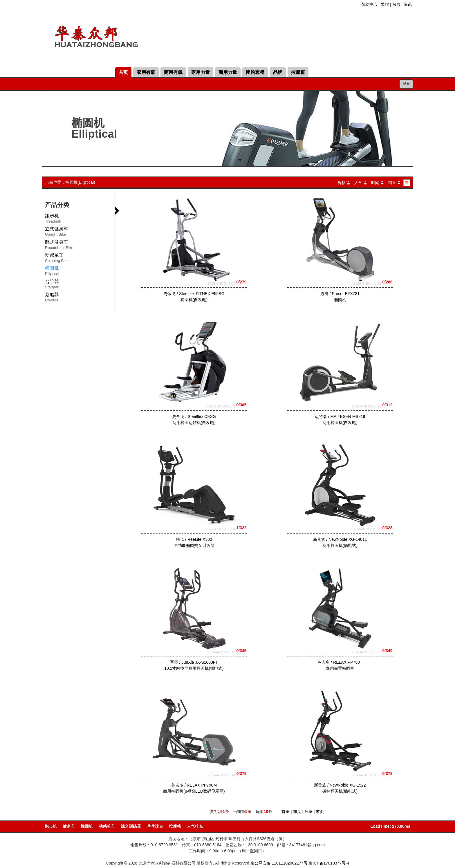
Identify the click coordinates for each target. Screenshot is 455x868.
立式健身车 (57, 232)
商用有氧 (173, 72)
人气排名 (195, 826)
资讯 (408, 4)
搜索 (406, 84)
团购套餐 (255, 72)
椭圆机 (87, 826)
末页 (320, 811)
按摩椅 (298, 72)
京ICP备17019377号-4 (329, 863)
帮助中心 (369, 4)
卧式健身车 (59, 246)
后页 (308, 811)
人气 (358, 183)
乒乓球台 (155, 826)
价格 (342, 183)
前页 (297, 811)
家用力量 (201, 72)
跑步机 (53, 219)
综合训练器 (131, 826)
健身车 (69, 826)
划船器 (52, 298)
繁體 (385, 4)
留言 (396, 4)
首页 (123, 72)
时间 (375, 183)
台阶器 (52, 285)
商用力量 (228, 72)
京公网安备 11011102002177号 (279, 863)
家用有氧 (146, 72)
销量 (392, 183)
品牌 (278, 72)
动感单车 (57, 259)
